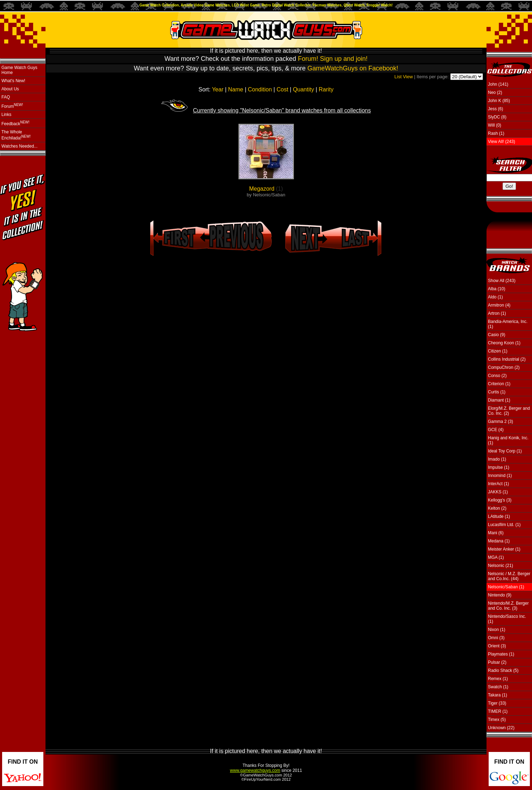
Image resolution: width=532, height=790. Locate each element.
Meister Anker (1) (504, 549)
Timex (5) (497, 720)
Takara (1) (498, 695)
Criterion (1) (499, 384)
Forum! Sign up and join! (333, 59)
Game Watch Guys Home (19, 70)
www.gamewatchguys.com (255, 770)
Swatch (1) (498, 687)
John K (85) (499, 101)
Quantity (303, 89)
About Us (10, 89)
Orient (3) (497, 646)
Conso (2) (497, 376)
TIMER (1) (498, 711)
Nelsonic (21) (501, 566)
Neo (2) (495, 92)
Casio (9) (497, 335)
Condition (260, 89)
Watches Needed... (20, 146)
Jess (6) (496, 109)
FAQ (6, 97)
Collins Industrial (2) (507, 359)
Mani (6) (496, 533)
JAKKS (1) (498, 492)
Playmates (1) (501, 654)
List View (404, 77)
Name (236, 89)
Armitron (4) (499, 305)
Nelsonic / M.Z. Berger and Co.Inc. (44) (509, 576)
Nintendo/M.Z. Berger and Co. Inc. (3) (508, 606)
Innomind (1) (500, 476)
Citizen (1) (498, 351)
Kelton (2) (497, 508)
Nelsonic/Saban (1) (506, 587)
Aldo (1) (495, 297)
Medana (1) (499, 541)
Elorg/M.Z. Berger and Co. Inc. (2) (509, 411)
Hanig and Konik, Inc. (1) (508, 440)
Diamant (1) (499, 400)
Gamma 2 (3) (501, 421)
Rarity (326, 89)
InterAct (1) (498, 484)
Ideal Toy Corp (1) (505, 451)
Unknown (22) (501, 728)
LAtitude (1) (499, 516)
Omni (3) (496, 638)
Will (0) (495, 125)
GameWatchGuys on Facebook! (353, 68)
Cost (282, 89)
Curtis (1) (497, 392)
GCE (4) (496, 430)
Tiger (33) (497, 703)
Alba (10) (497, 289)
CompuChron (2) (504, 367)
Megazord (262, 189)
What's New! (13, 81)
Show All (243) (502, 281)
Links (6, 115)
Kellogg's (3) (500, 500)
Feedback (15, 123)
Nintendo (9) (500, 595)
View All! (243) (501, 142)
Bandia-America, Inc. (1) (508, 324)
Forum (12, 106)
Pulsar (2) (497, 662)
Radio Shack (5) (503, 670)
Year (217, 89)
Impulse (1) (499, 467)
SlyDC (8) (497, 117)
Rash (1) (496, 133)
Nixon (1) (497, 630)
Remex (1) (498, 679)
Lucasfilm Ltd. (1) (504, 525)
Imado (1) (497, 459)
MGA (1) (496, 557)
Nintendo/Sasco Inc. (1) (507, 619)
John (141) (498, 84)
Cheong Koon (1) (504, 343)
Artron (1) (497, 313)
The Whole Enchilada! (16, 135)
